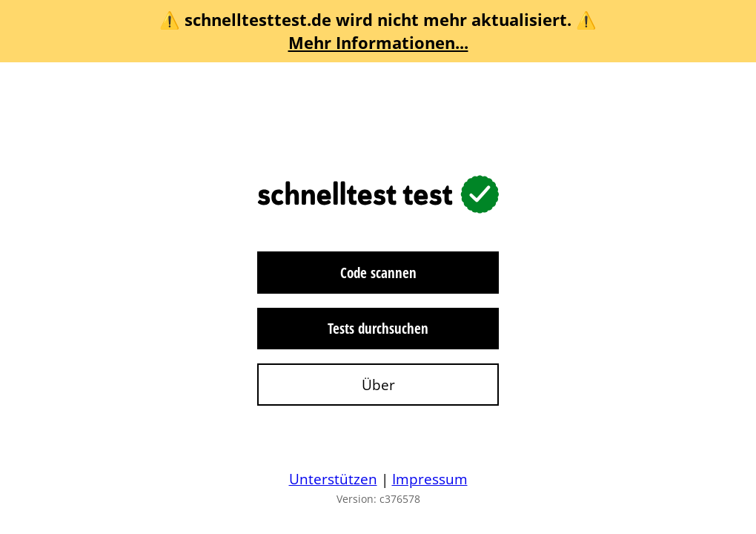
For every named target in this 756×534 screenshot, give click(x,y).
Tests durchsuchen (378, 328)
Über (378, 385)
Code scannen (378, 273)
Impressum (430, 479)
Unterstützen (333, 479)
